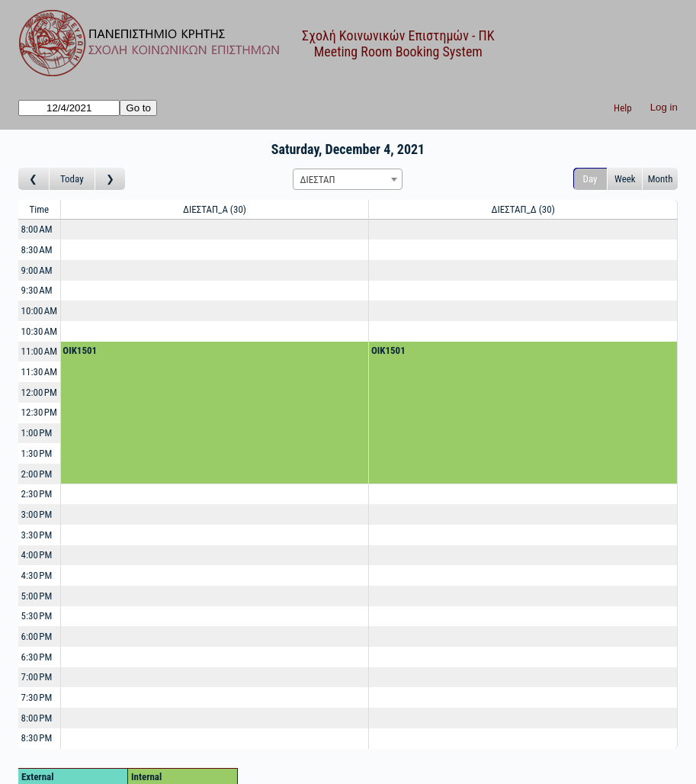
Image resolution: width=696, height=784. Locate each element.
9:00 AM (37, 270)
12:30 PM (39, 412)
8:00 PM (37, 718)
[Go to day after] (111, 179)
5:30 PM (37, 616)
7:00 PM (37, 677)
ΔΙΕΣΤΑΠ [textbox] (317, 180)
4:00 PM (37, 555)
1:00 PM (37, 433)
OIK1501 (80, 350)
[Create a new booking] (215, 230)
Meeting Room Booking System (398, 51)
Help (623, 108)
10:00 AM (40, 311)
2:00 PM (37, 474)
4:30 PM (37, 575)
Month (661, 179)
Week (625, 179)
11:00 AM (40, 351)
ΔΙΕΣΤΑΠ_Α (215, 209)
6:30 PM (37, 657)
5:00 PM (37, 596)
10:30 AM (40, 331)
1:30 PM (37, 453)
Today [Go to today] (72, 179)
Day (590, 179)
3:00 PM (37, 514)
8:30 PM (37, 738)
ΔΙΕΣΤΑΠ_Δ (523, 209)
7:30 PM (37, 697)
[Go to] (69, 108)
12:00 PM (39, 392)
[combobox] (348, 179)
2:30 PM (37, 494)
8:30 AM (37, 250)
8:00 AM (37, 229)
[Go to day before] (34, 179)
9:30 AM (37, 290)
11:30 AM (40, 372)
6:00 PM (37, 636)
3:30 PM (37, 535)
